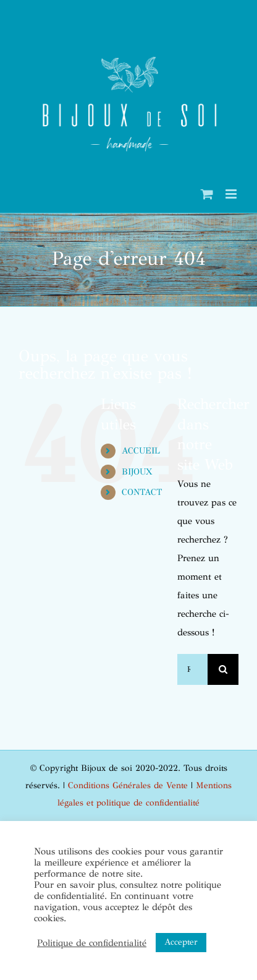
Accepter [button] (181, 942)
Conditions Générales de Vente (128, 785)
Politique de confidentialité (92, 943)
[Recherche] (223, 669)
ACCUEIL (141, 451)
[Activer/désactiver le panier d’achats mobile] (207, 194)
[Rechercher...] (192, 669)
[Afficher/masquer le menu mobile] (232, 194)
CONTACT (142, 492)
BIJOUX (137, 472)
